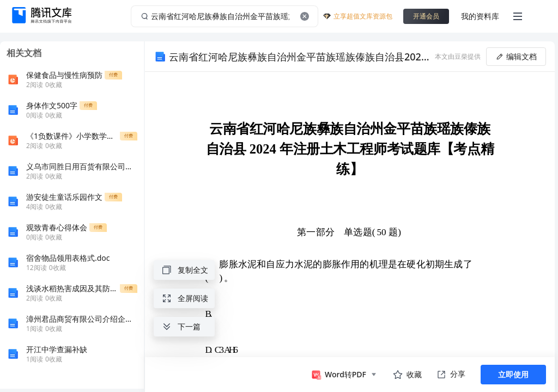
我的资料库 (480, 16)
